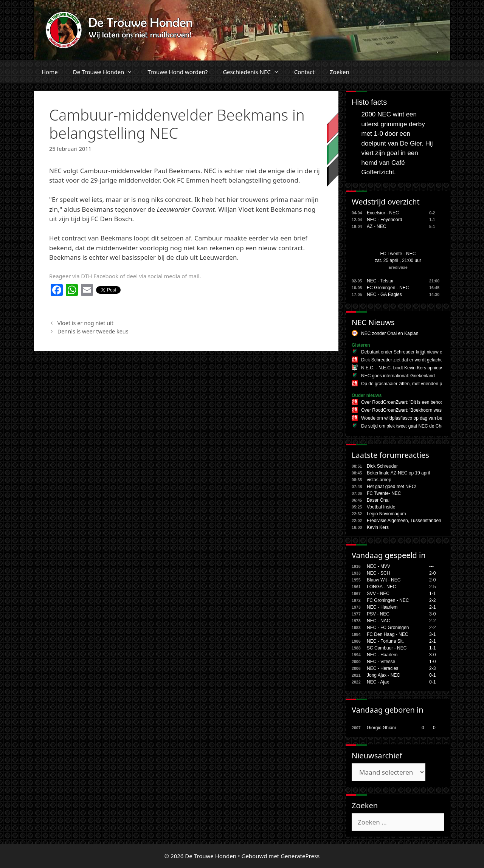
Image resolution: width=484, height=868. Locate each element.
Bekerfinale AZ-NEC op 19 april (398, 473)
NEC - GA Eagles (384, 294)
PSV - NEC (378, 614)
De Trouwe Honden (107, 72)
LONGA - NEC (381, 587)
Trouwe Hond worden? (178, 72)
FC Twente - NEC (398, 254)
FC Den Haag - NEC (387, 634)
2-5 (432, 587)
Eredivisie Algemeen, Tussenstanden (404, 521)
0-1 (432, 675)
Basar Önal (378, 500)
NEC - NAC (378, 621)
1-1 (432, 594)
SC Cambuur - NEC (387, 648)
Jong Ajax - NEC (383, 675)
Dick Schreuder (382, 466)
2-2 (432, 600)
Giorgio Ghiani (381, 728)
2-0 (432, 573)
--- (431, 566)
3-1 (432, 634)
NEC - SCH (378, 573)
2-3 (432, 668)
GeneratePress (300, 856)
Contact (304, 72)
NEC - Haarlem (382, 607)
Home (50, 72)
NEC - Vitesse (381, 662)
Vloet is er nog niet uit (85, 323)
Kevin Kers (378, 527)
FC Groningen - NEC (388, 288)
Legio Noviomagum (386, 514)
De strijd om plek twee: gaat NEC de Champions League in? (422, 426)
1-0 (432, 662)
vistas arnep (379, 480)
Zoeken (340, 72)
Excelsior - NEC (383, 213)
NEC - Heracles (382, 668)
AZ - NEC (376, 226)
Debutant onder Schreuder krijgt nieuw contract (409, 352)
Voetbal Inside (381, 507)
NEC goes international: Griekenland (398, 376)
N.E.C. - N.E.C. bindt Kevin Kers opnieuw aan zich (412, 368)
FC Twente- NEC (384, 493)
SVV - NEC (378, 594)
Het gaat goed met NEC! (392, 487)
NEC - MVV (379, 566)
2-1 (432, 607)
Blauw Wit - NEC (384, 580)
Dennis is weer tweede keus (93, 331)
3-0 (432, 614)
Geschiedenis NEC (255, 72)
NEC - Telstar (380, 281)
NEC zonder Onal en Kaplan (390, 333)
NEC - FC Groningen (388, 628)
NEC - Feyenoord (384, 220)
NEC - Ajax (378, 682)
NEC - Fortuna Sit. (385, 641)
